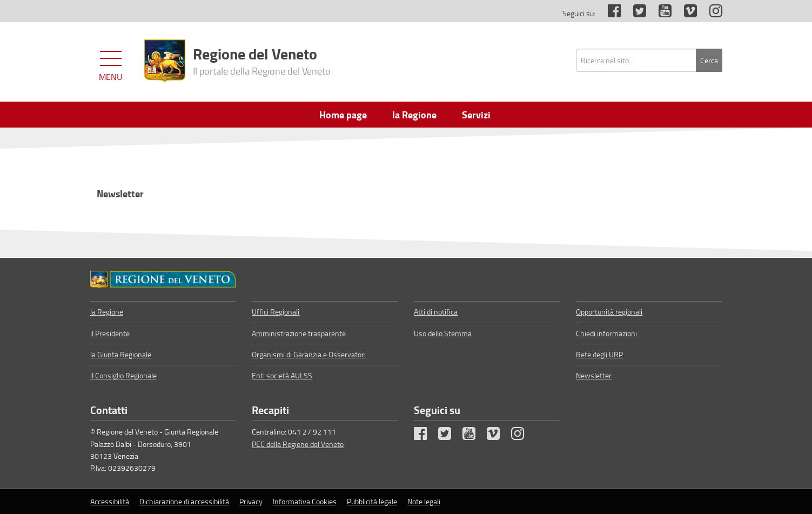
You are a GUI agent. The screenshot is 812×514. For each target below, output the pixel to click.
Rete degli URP (599, 354)
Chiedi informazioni (606, 333)
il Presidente (110, 333)
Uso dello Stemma (443, 333)
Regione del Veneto (262, 60)
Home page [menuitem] (343, 115)
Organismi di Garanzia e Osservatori (309, 354)
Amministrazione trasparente (299, 333)
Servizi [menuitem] (476, 115)
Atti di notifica (436, 312)
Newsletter (120, 193)
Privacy (251, 501)
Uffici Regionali (276, 312)
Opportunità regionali (609, 312)
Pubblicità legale (372, 501)
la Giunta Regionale (121, 354)
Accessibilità (110, 501)
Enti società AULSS (282, 375)
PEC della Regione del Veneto (298, 444)
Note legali (424, 501)
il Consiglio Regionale (123, 375)
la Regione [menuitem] (414, 115)
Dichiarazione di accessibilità (184, 501)
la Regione (107, 312)
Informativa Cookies (305, 501)
